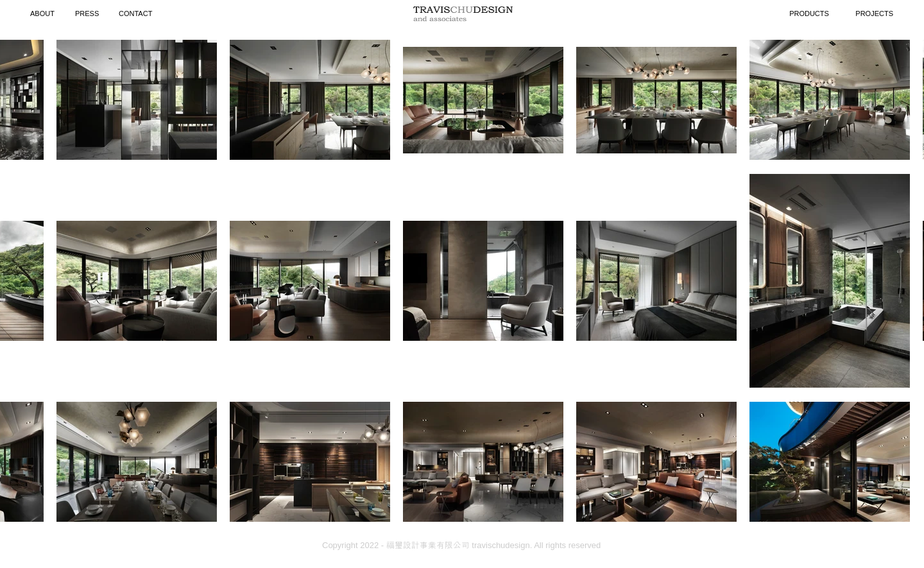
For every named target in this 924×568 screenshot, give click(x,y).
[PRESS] (89, 14)
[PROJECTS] (868, 14)
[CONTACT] (137, 14)
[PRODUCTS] (809, 14)
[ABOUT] (44, 14)
